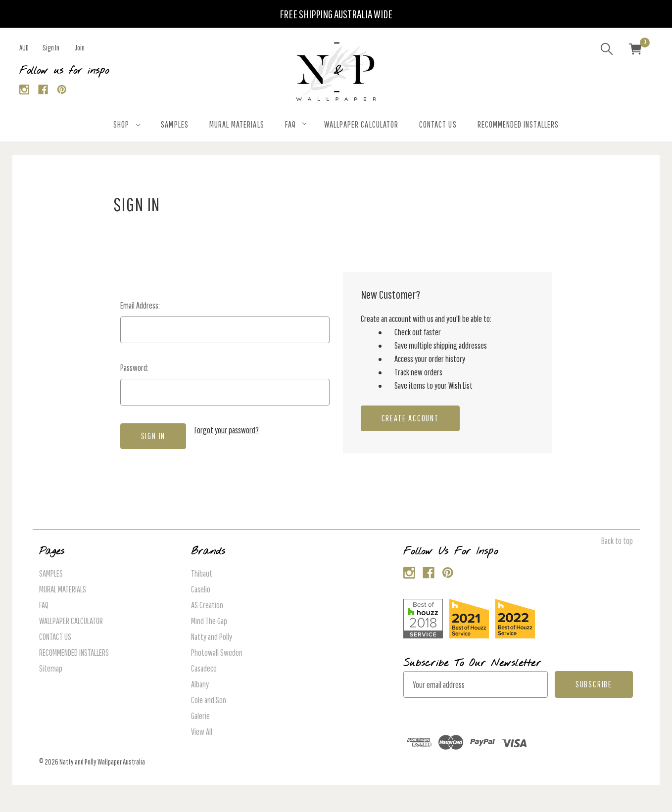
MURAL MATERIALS (237, 124)
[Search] (607, 50)
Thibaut (202, 573)
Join (80, 47)
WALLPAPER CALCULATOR (361, 124)
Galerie (200, 716)
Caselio (201, 589)
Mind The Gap (209, 621)
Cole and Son (209, 700)
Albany (200, 684)
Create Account (410, 418)
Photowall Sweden (217, 653)
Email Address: (140, 305)
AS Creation (207, 605)
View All (202, 732)
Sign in (51, 47)
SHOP (127, 124)
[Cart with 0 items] (635, 50)
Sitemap (51, 668)
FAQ (296, 124)
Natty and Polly (212, 637)
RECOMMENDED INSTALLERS (518, 124)
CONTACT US (438, 124)
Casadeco (204, 668)
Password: (134, 368)
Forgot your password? (227, 430)
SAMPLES (174, 124)
